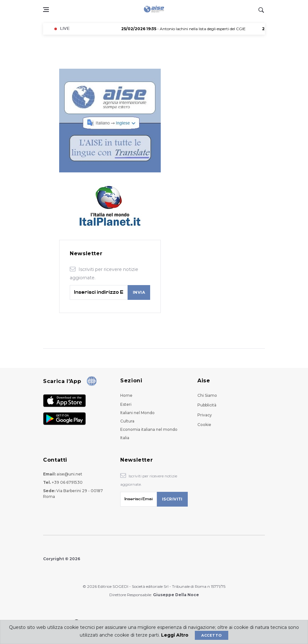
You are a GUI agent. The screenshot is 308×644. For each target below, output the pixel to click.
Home (126, 395)
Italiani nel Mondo (137, 413)
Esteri (126, 404)
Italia (125, 438)
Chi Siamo (207, 395)
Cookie (204, 425)
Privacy (205, 415)
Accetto (211, 635)
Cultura (127, 421)
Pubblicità (207, 405)
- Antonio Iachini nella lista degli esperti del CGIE (187, 29)
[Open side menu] (46, 10)
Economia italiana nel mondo (149, 429)
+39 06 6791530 (67, 482)
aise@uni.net (69, 474)
